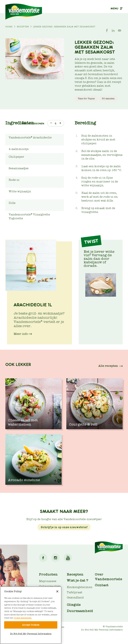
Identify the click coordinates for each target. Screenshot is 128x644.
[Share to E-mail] (119, 30)
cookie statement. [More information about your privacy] (23, 618)
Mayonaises (48, 581)
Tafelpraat (75, 592)
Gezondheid (75, 598)
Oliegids (74, 605)
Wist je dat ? (78, 580)
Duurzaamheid (80, 611)
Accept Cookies (31, 625)
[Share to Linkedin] (113, 30)
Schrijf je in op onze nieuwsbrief (64, 527)
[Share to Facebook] (107, 30)
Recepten (75, 574)
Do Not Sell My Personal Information (102, 630)
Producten (48, 574)
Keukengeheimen (80, 587)
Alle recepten (108, 366)
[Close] (57, 591)
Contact (102, 585)
